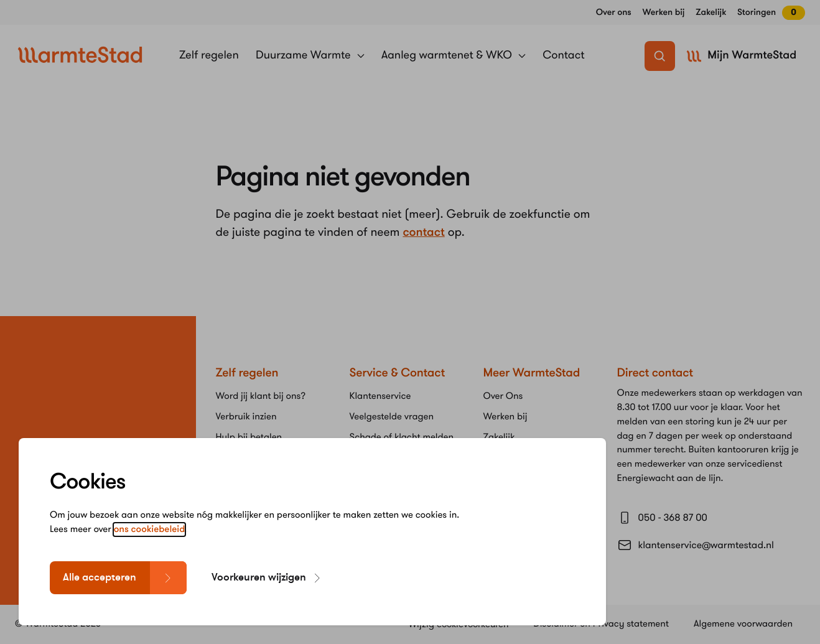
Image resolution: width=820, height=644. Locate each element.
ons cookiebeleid (150, 536)
